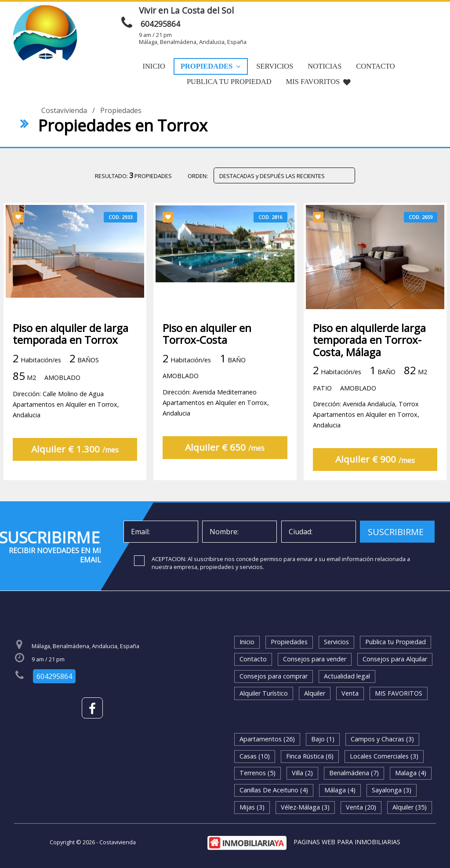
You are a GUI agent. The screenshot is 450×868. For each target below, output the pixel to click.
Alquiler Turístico (264, 693)
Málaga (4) (340, 790)
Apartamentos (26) (267, 739)
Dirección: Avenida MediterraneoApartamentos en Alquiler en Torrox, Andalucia (216, 403)
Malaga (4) (411, 773)
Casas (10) (255, 756)
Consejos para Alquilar (395, 659)
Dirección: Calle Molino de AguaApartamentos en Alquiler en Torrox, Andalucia (66, 404)
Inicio (154, 66)
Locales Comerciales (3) (384, 756)
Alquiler (315, 693)
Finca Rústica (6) (310, 756)
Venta (350, 693)
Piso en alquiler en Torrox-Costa (207, 334)
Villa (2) (302, 773)
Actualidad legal (347, 676)
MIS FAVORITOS (319, 82)
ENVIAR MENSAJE (345, 13)
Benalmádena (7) (354, 773)
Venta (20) (361, 807)
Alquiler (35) (410, 807)
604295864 (160, 24)
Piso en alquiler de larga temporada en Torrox (71, 334)
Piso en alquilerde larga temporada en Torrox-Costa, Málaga (369, 340)
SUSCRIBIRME (396, 532)
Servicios (275, 66)
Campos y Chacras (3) (382, 739)
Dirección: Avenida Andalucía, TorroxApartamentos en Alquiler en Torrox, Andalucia (366, 414)
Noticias (325, 66)
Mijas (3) (252, 807)
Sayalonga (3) (392, 790)
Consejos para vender (315, 659)
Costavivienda (64, 110)
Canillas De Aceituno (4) (274, 790)
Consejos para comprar (274, 676)
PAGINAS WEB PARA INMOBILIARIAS (347, 842)
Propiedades (211, 66)
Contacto (375, 66)
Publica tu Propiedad (229, 82)
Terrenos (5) (258, 773)
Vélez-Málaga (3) (305, 807)
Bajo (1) (323, 739)
